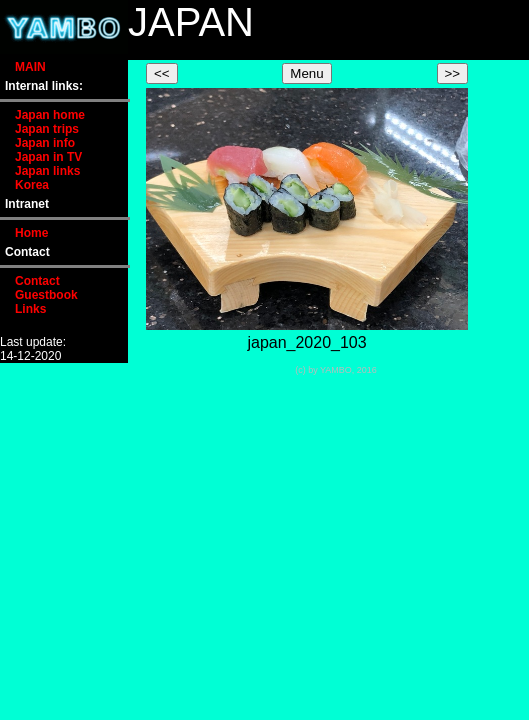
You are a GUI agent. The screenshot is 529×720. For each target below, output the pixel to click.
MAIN (30, 67)
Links (30, 309)
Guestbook (46, 295)
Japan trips (47, 129)
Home (31, 233)
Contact (37, 281)
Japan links (47, 171)
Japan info (45, 143)
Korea (32, 185)
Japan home (50, 115)
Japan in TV (48, 157)
